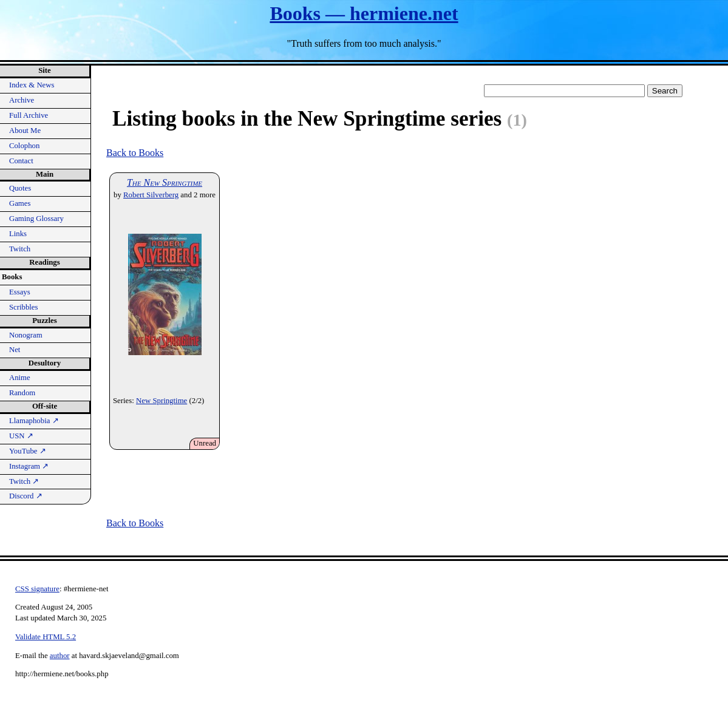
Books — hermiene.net (364, 13)
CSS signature (37, 589)
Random (22, 393)
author (60, 656)
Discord (26, 496)
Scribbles (24, 307)
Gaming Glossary (36, 219)
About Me (25, 131)
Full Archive (29, 115)
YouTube (28, 451)
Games (20, 203)
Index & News (32, 85)
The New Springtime (165, 182)
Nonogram (26, 335)
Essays (20, 292)
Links (18, 234)
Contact (21, 161)
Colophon (24, 146)
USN (21, 436)
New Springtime (162, 401)
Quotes (20, 188)
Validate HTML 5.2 (46, 637)
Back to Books (135, 153)
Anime (20, 378)
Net (15, 350)
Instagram (29, 466)
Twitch (20, 249)
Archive (22, 100)
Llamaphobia (34, 421)
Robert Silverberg (151, 195)
